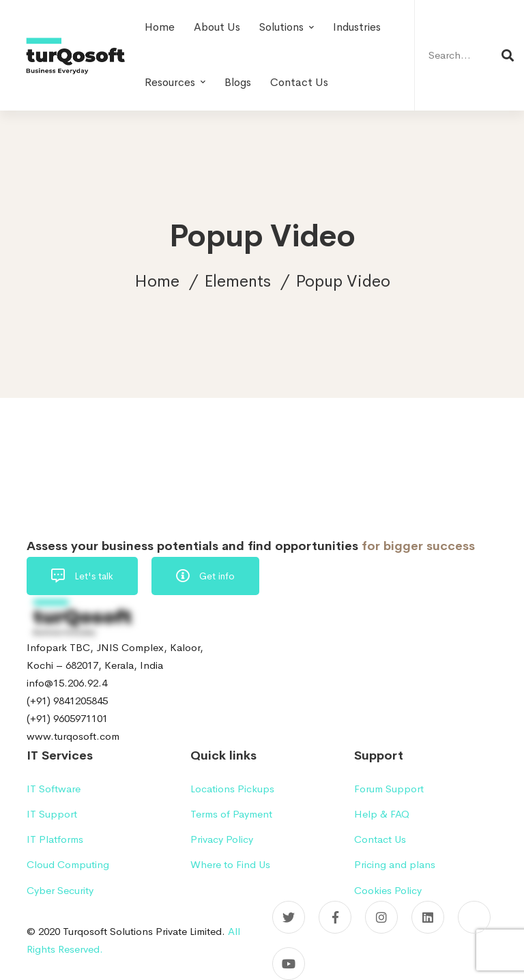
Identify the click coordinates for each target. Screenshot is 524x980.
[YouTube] (289, 964)
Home (157, 281)
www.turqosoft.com (73, 736)
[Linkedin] (428, 917)
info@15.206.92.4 (67, 683)
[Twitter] (289, 917)
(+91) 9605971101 (67, 718)
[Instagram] (381, 917)
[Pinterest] (474, 917)
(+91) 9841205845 (67, 701)
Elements (237, 281)
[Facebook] (335, 917)
